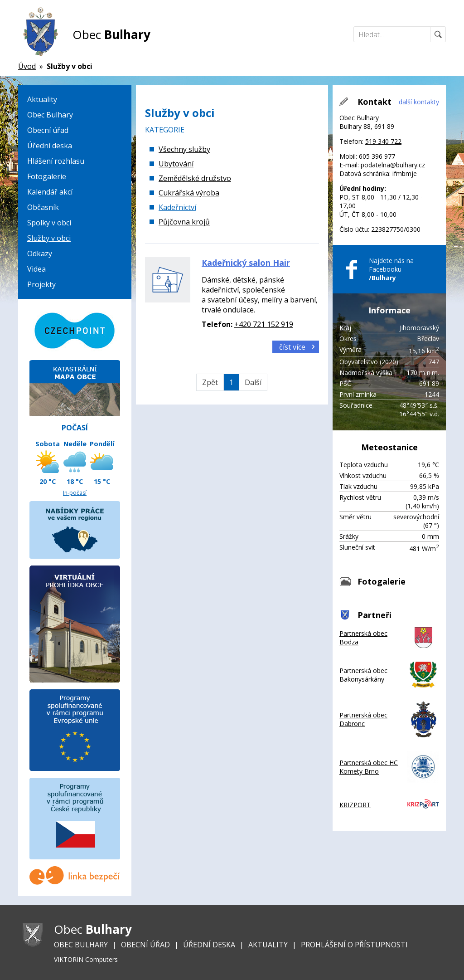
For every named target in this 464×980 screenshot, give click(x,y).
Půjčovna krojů (184, 222)
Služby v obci (49, 238)
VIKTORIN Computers (86, 959)
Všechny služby (184, 149)
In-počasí (75, 493)
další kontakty (419, 102)
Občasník (43, 207)
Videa (36, 269)
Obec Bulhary (50, 115)
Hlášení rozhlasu (56, 161)
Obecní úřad (48, 130)
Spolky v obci (49, 223)
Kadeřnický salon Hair (246, 263)
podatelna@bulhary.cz (393, 165)
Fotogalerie (47, 176)
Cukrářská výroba (189, 193)
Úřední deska (50, 146)
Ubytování (176, 164)
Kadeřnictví (177, 207)
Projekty (41, 284)
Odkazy (40, 254)
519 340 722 (383, 141)
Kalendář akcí (50, 192)
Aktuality (42, 99)
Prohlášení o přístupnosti (354, 945)
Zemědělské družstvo (195, 178)
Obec (111, 34)
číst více (292, 347)
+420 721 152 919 (264, 324)
